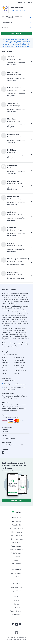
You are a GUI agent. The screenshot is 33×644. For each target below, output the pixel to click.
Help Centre (16, 560)
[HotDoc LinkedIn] (17, 624)
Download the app (16, 500)
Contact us (16, 608)
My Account (17, 557)
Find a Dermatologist (16, 550)
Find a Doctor (16, 522)
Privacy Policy (16, 615)
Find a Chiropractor (17, 536)
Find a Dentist (16, 525)
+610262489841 (10, 381)
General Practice (16, 573)
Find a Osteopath (17, 546)
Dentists (16, 580)
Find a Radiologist (16, 553)
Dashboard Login (17, 587)
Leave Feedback (16, 564)
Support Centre (16, 591)
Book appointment (17, 34)
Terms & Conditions (16, 611)
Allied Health (16, 577)
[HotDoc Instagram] (20, 624)
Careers (17, 604)
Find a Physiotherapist (16, 529)
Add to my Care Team (18, 11)
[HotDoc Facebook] (13, 624)
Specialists (17, 584)
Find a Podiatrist (17, 532)
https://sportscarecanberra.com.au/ (15, 384)
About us (17, 601)
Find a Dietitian (17, 543)
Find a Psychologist (17, 539)
